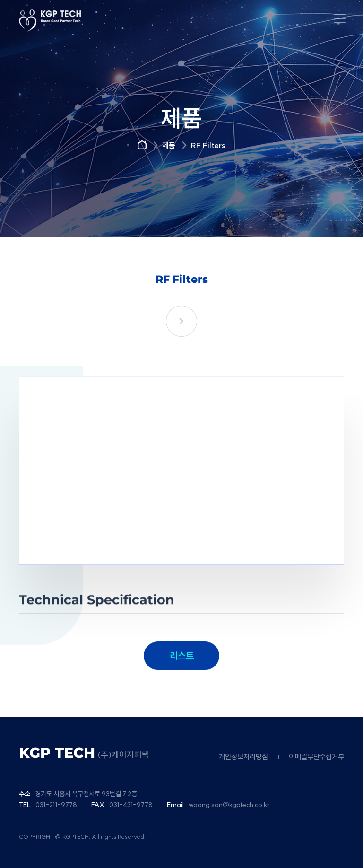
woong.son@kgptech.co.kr (229, 805)
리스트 (182, 666)
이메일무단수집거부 (316, 757)
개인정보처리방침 (243, 757)
